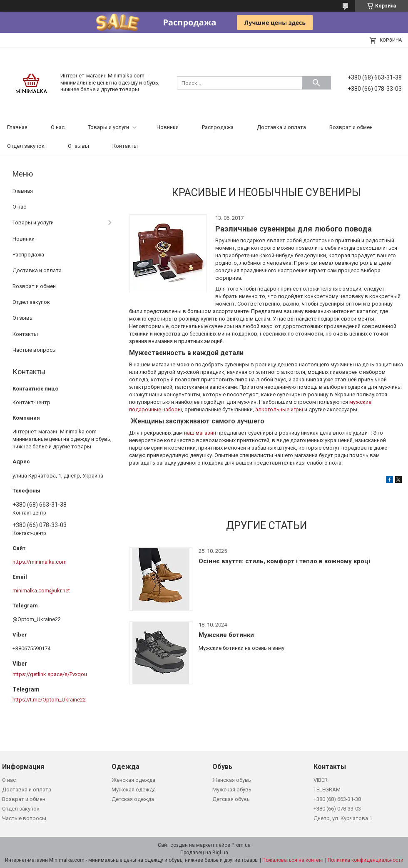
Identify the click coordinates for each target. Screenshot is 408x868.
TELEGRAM (327, 790)
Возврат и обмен (351, 127)
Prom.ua (241, 845)
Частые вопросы (35, 350)
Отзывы (78, 146)
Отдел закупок (26, 146)
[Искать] (316, 83)
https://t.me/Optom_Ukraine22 (49, 700)
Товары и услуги (108, 127)
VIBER (321, 780)
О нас (58, 127)
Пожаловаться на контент (293, 860)
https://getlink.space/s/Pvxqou (50, 674)
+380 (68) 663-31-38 (337, 799)
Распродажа (218, 127)
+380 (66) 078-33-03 (337, 809)
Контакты (125, 146)
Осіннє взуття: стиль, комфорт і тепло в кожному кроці (284, 561)
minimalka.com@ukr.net (41, 591)
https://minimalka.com (40, 562)
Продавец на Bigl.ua (204, 853)
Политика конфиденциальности (366, 860)
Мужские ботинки (226, 635)
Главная (17, 127)
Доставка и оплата (281, 127)
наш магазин (200, 433)
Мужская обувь (232, 790)
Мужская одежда (134, 790)
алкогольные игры (279, 409)
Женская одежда (133, 780)
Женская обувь (232, 780)
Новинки (168, 127)
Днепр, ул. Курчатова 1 (343, 818)
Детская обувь (231, 799)
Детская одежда (133, 799)
